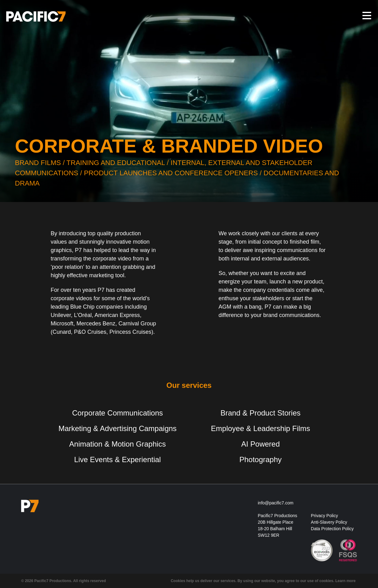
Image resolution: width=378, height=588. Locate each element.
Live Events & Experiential (118, 459)
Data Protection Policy (332, 529)
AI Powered (260, 444)
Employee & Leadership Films (261, 428)
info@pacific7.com (276, 503)
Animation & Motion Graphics (118, 444)
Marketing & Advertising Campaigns (118, 428)
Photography (260, 459)
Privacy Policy (324, 516)
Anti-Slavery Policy (329, 522)
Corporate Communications (118, 413)
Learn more (346, 581)
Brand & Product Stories (260, 413)
